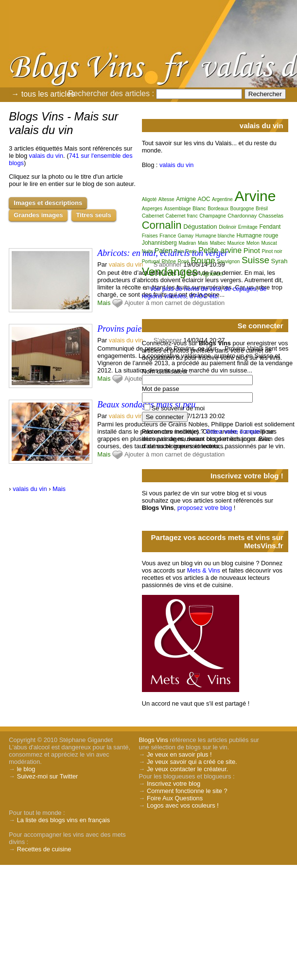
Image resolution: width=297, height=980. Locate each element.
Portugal (151, 262)
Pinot (252, 250)
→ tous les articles (43, 94)
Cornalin (162, 225)
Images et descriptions (48, 203)
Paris (191, 251)
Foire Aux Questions (175, 798)
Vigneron (211, 274)
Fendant (270, 227)
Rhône (168, 262)
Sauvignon (228, 262)
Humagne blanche (215, 236)
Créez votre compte (233, 431)
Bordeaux (218, 209)
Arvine (255, 196)
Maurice (236, 243)
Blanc (199, 208)
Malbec (218, 243)
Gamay (186, 236)
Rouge (203, 261)
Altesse (166, 199)
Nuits (148, 251)
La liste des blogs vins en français (63, 820)
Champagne (212, 216)
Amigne (186, 199)
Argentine (222, 199)
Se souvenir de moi (178, 408)
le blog (26, 769)
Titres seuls (94, 215)
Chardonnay (242, 216)
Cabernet (153, 216)
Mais (104, 303)
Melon (253, 243)
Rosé (183, 262)
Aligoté (149, 199)
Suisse (255, 260)
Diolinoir (227, 227)
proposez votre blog (205, 508)
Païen (164, 251)
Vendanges (170, 272)
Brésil (262, 209)
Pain (179, 251)
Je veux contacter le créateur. (187, 769)
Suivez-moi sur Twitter (48, 776)
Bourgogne (242, 209)
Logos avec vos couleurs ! (183, 805)
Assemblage (177, 209)
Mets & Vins (204, 570)
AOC (204, 199)
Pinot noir (272, 251)
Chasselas (271, 216)
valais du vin (46, 156)
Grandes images (38, 215)
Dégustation (200, 227)
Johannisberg (159, 243)
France (168, 236)
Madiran (187, 243)
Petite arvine (220, 250)
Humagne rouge (257, 236)
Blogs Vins (154, 740)
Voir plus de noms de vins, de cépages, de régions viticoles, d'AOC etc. (204, 292)
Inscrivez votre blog (174, 784)
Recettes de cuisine (44, 849)
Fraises (150, 236)
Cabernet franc (182, 216)
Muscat (269, 243)
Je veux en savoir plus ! (179, 754)
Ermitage (248, 227)
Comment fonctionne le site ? (187, 791)
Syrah (280, 261)
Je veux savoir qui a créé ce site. (192, 762)
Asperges (152, 209)
